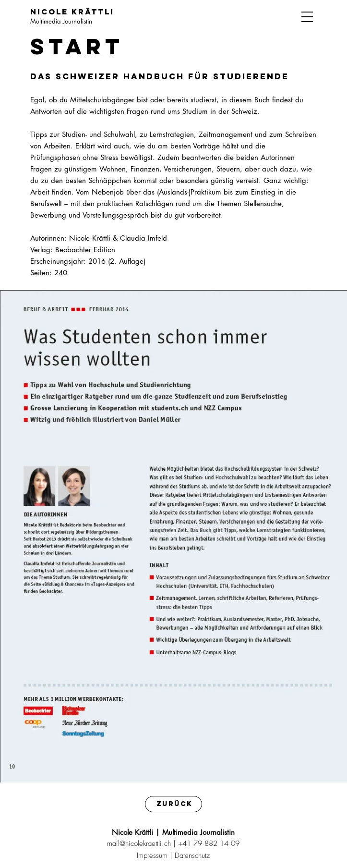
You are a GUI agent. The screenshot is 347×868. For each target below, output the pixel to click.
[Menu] (307, 17)
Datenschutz (192, 856)
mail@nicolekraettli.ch (139, 844)
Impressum (152, 856)
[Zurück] (173, 804)
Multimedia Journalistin (61, 21)
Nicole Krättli (72, 12)
